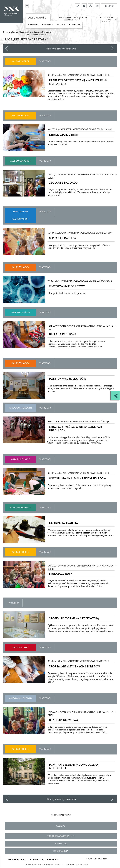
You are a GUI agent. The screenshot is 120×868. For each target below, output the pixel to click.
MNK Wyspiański (21, 312)
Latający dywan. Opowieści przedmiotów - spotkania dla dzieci (80, 175)
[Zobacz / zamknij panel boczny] (115, 395)
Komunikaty (48, 25)
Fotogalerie (75, 25)
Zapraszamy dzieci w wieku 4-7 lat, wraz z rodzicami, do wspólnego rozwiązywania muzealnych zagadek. (80, 487)
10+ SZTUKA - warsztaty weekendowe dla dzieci (74, 129)
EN (97, 6)
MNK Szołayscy (20, 267)
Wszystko (61, 826)
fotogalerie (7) (61, 851)
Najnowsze (33, 25)
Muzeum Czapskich (20, 161)
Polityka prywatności (97, 859)
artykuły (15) (61, 844)
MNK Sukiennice (20, 459)
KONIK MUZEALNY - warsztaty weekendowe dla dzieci (77, 75)
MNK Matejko (20, 647)
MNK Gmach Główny (20, 408)
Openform (83, 865)
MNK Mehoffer (20, 61)
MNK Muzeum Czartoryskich (20, 215)
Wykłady (61, 25)
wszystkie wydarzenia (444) (61, 836)
